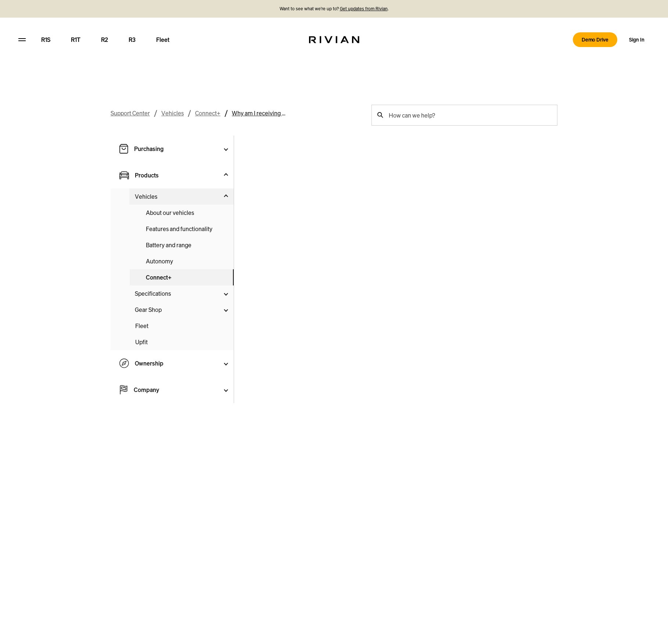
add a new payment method (308, 177)
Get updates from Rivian (364, 9)
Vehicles (173, 66)
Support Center (130, 66)
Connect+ (208, 66)
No (506, 221)
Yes (478, 221)
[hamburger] (22, 40)
